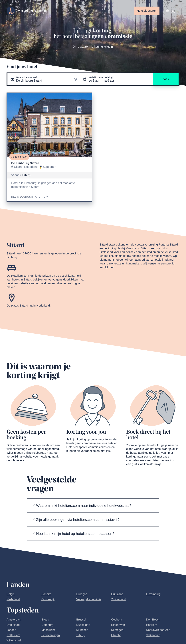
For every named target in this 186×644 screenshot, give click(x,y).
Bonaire (46, 594)
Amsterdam (14, 620)
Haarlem (151, 625)
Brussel (81, 620)
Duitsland (117, 594)
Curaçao (82, 594)
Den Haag (13, 625)
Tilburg (81, 635)
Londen (11, 630)
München (82, 630)
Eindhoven (118, 625)
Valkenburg (153, 635)
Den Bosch (153, 620)
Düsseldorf (83, 625)
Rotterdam (13, 635)
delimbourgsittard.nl (30, 197)
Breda (45, 620)
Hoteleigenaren (147, 11)
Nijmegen (117, 630)
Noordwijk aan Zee (158, 630)
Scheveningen (51, 635)
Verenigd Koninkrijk (89, 599)
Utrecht (116, 635)
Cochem (117, 620)
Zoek (166, 79)
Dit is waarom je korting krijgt (93, 47)
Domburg (47, 625)
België (11, 594)
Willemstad (14, 641)
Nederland (13, 599)
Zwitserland (119, 599)
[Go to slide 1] (49, 151)
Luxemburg (153, 594)
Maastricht (48, 630)
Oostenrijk (48, 599)
